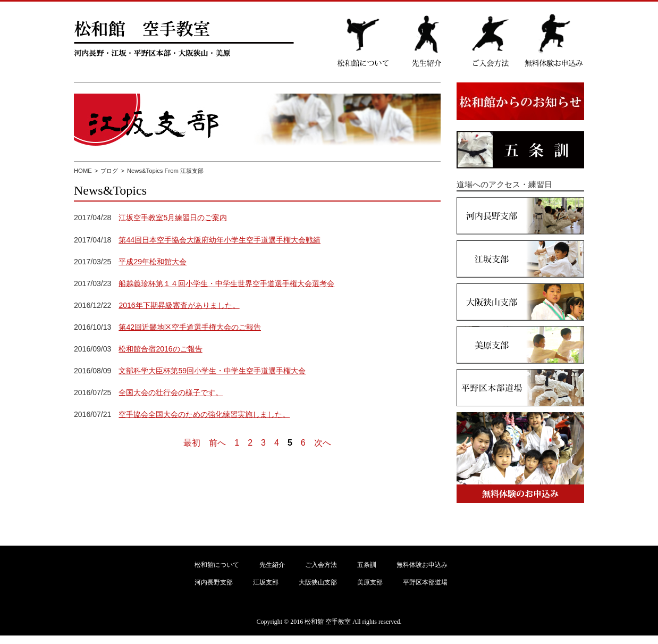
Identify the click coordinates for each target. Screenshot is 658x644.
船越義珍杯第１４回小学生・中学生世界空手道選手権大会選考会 (226, 283)
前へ (217, 443)
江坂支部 (266, 582)
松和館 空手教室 (328, 622)
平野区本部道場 (425, 582)
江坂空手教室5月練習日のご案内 (173, 218)
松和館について (217, 565)
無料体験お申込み (422, 565)
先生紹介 (272, 565)
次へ (323, 443)
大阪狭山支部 (318, 582)
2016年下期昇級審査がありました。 (179, 305)
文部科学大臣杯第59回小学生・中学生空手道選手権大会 (212, 371)
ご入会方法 (321, 565)
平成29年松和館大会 (153, 262)
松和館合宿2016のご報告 (160, 349)
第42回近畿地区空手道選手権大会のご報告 (190, 327)
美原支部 (370, 582)
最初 (192, 443)
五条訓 (367, 565)
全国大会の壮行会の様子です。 (171, 392)
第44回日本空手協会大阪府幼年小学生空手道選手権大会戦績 (220, 240)
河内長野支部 (214, 582)
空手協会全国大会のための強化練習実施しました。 (204, 414)
